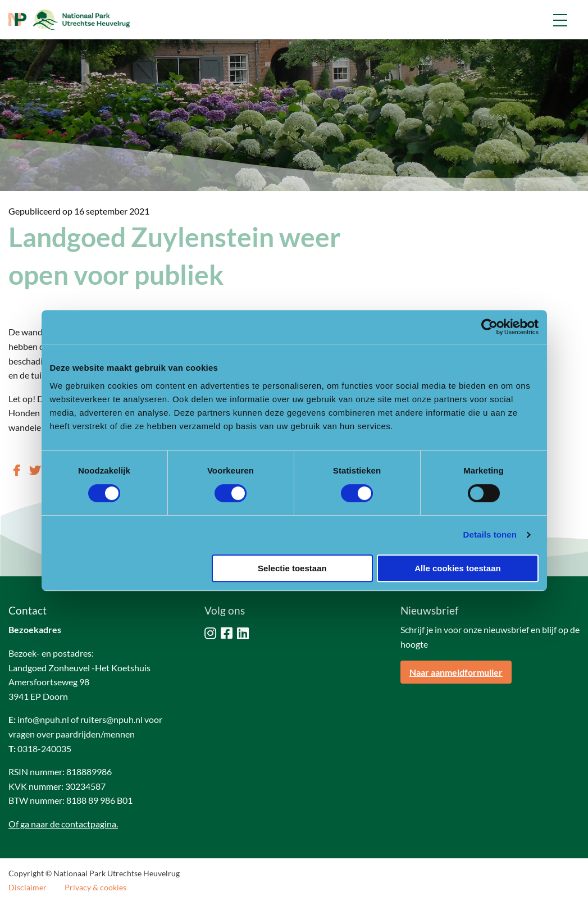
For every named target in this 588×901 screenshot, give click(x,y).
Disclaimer (28, 888)
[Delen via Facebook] (17, 470)
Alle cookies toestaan (457, 568)
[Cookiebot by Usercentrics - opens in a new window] (489, 327)
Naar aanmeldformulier (456, 672)
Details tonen (490, 534)
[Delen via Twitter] (35, 470)
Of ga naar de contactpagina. (63, 824)
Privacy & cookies (95, 888)
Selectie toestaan (292, 568)
